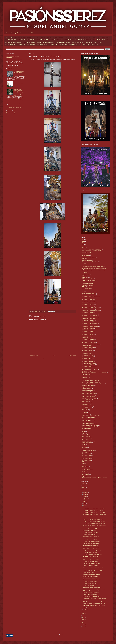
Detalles (84, 276)
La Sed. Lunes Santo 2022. (89, 585)
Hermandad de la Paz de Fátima (89, 319)
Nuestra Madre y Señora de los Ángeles (90, 416)
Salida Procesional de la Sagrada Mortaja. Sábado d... (95, 600)
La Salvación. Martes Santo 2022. (90, 578)
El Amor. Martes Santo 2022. (89, 573)
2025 (84, 486)
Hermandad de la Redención (88, 320)
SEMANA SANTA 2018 (29, 42)
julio (84, 500)
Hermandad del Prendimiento (88, 360)
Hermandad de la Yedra (87, 338)
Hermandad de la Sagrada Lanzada (89, 323)
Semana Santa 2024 (86, 457)
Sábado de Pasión (86, 438)
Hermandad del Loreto (87, 354)
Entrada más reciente (34, 356)
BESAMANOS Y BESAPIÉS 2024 (102, 37)
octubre (85, 496)
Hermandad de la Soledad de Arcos (89, 333)
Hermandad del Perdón (87, 358)
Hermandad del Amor (86, 349)
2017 (84, 619)
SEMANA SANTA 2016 (11, 45)
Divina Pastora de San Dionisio (89, 280)
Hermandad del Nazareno (87, 357)
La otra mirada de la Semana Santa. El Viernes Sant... (95, 507)
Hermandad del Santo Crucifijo (88, 363)
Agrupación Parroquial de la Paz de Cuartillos (92, 249)
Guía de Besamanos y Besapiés (89, 293)
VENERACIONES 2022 (56, 40)
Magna (83, 387)
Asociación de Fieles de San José (89, 257)
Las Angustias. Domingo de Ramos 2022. (92, 587)
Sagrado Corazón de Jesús (88, 441)
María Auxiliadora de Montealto (89, 395)
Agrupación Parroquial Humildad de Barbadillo (92, 251)
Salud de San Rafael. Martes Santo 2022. (92, 574)
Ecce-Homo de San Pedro (87, 285)
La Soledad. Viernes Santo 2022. (90, 529)
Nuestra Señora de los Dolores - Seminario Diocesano (93, 422)
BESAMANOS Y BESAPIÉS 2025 (55, 37)
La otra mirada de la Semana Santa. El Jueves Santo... (95, 509)
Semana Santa (85, 452)
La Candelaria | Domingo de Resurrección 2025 (19, 72)
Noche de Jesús (85, 414)
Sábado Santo (85, 440)
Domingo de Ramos (86, 282)
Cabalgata (84, 263)
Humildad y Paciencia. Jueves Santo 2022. (92, 551)
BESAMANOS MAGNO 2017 (63, 42)
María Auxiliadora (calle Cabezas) (89, 393)
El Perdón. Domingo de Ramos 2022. (91, 593)
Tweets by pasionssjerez (11, 113)
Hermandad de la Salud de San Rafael (90, 327)
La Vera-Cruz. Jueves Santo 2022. (90, 558)
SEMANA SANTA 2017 (78, 42)
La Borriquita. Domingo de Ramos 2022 (91, 596)
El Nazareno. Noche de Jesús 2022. (91, 545)
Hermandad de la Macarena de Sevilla (90, 314)
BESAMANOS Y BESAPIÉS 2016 (27, 45)
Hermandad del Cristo (87, 352)
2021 (83, 246)
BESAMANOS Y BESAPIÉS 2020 (86, 40)
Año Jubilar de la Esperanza (88, 254)
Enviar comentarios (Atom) (41, 358)
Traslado (84, 465)
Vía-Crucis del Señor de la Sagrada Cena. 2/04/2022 (94, 605)
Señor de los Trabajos (87, 462)
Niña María (84, 413)
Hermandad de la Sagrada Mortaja (89, 325)
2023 (84, 489)
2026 (84, 484)
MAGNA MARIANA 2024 (72, 37)
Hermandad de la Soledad (87, 331)
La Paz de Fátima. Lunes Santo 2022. (91, 584)
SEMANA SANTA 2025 (39, 37)
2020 (84, 614)
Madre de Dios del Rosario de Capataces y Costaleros (93, 384)
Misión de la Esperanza (87, 408)
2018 (84, 617)
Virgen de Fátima (86, 475)
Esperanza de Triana (86, 288)
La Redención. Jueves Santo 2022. (91, 556)
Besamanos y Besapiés (87, 260)
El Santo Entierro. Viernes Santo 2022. (91, 536)
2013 (83, 241)
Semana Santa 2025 (86, 459)
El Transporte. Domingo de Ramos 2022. (92, 591)
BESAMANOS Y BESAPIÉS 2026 (23, 37)
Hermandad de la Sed (87, 330)
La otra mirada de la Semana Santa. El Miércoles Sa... (95, 511)
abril (84, 505)
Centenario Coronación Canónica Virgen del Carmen (93, 267)
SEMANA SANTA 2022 (43, 40)
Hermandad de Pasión (87, 346)
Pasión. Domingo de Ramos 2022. (90, 595)
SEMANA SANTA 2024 (85, 37)
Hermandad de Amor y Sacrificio (89, 295)
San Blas (84, 444)
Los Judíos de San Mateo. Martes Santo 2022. (93, 571)
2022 (84, 491)
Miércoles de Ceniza (86, 403)
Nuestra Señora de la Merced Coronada (90, 419)
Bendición (84, 259)
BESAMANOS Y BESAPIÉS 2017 (94, 42)
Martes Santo (85, 401)
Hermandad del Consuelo (87, 351)
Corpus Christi (85, 273)
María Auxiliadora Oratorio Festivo (89, 398)
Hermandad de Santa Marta (88, 347)
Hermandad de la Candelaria (88, 304)
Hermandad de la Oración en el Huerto (90, 317)
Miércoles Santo (85, 405)
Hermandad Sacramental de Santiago (90, 370)
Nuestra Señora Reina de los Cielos (90, 427)
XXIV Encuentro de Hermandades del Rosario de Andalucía (94, 478)
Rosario (84, 433)
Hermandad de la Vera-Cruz (88, 335)
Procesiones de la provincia (88, 430)
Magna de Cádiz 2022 (87, 389)
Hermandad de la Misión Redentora (89, 315)
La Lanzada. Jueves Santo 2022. (90, 553)
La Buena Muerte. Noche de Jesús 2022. (92, 542)
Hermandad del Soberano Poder (89, 366)
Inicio (54, 356)
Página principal (9, 37)
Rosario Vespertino (86, 436)
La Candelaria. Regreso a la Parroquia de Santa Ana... (95, 523)
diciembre (86, 493)
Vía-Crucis (84, 471)
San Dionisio (85, 446)
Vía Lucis (84, 468)
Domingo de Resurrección (87, 284)
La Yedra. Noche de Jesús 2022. (90, 540)
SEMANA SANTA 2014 (75, 45)
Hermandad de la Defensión (88, 309)
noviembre (86, 494)
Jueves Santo (85, 378)
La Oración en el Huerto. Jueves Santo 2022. (93, 554)
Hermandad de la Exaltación (88, 312)
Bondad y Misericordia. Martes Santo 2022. (92, 580)
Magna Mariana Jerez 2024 (88, 390)
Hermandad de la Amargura (88, 300)
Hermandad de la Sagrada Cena (89, 322)
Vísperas (84, 476)
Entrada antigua (72, 356)
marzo (85, 608)
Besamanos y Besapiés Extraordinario (90, 262)
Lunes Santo (85, 379)
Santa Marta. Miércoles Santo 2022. (91, 565)
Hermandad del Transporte (88, 368)
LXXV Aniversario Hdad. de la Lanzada (90, 382)
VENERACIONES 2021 (70, 40)
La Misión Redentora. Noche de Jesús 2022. (92, 538)
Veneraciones (85, 467)
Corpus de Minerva (86, 274)
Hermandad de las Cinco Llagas (89, 341)
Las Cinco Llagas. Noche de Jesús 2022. (92, 543)
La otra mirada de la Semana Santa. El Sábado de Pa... (95, 516)
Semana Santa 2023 (86, 455)
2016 (83, 244)
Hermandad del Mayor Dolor (88, 355)
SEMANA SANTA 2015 (43, 45)
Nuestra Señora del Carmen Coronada (90, 425)
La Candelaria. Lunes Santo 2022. (90, 582)
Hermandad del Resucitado (88, 362)
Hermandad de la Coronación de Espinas (91, 308)
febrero (85, 610)
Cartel (83, 265)
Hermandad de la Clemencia (88, 306)
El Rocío (84, 287)
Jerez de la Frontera (86, 374)
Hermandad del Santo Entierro (88, 365)
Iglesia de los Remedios (87, 371)
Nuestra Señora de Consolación (89, 417)
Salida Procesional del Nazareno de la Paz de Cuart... (94, 604)
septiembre (86, 498)
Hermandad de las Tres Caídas (89, 343)
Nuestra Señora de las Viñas (88, 420)
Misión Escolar (85, 409)
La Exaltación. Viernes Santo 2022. (91, 533)
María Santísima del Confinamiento (89, 400)
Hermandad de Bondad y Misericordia (90, 296)
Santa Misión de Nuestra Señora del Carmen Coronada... (95, 518)
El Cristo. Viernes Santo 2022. (90, 531)
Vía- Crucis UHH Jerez (87, 470)
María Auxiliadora (86, 392)
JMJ (83, 376)
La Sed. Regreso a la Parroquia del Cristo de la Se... (94, 527)
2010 (83, 240)
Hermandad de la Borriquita (88, 301)
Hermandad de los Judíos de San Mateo (90, 344)
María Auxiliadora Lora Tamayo (89, 397)
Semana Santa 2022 (86, 454)
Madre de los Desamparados (88, 385)
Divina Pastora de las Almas (88, 279)
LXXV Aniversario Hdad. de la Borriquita (90, 381)
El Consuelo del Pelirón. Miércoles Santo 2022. (93, 567)
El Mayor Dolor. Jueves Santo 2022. (91, 549)
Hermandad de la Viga (87, 336)
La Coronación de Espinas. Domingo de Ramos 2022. (94, 589)
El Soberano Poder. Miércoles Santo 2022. (92, 569)
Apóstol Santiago (86, 255)
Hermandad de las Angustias (88, 339)
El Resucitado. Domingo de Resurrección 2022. (93, 520)
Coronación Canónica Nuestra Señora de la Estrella (93, 271)
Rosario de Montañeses (87, 435)
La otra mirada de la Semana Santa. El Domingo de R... (95, 514)
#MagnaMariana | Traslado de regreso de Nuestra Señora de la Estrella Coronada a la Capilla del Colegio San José (19, 92)
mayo (85, 504)
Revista (84, 432)
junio (85, 502)
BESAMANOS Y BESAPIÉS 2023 (27, 40)
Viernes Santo (85, 473)
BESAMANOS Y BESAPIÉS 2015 (59, 45)
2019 (84, 616)
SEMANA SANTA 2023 (11, 40)
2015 (84, 623)
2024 (84, 487)
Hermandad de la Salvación (88, 328)
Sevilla (83, 463)
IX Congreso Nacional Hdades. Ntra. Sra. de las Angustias (94, 373)
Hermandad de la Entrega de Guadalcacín (91, 311)
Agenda (84, 248)
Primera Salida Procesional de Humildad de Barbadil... (95, 598)
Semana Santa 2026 (86, 460)
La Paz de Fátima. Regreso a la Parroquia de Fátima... (95, 525)
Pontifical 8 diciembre (87, 428)
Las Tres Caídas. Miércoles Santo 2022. (92, 563)
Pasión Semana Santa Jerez (15, 107)
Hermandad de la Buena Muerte (89, 303)
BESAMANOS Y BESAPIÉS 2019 (13, 42)
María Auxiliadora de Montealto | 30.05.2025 (19, 83)
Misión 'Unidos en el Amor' (88, 406)
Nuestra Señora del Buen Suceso (89, 424)
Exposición (84, 290)
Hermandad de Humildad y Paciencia (90, 298)
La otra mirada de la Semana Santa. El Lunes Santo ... (95, 512)
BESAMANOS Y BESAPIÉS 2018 (45, 42)
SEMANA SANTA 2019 (102, 40)
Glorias (84, 292)
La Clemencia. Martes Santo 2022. (90, 576)
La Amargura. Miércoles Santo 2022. (91, 562)
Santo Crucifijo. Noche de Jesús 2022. (91, 547)
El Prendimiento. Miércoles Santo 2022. (91, 560)
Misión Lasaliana (86, 411)
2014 (83, 243)
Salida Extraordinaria (86, 443)
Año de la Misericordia (87, 252)
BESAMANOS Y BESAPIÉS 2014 (91, 45)
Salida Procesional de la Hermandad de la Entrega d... (95, 602)
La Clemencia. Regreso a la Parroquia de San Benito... (95, 522)
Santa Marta (85, 447)
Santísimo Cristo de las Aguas (88, 451)
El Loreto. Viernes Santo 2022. (90, 534)
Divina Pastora (85, 277)
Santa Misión (85, 449)
